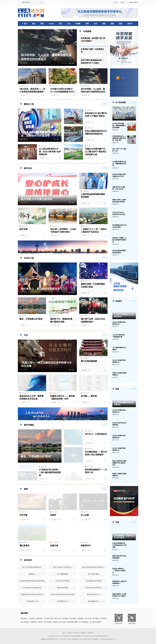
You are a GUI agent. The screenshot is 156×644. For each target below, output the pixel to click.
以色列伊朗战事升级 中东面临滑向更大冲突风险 (119, 545)
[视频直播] (135, 388)
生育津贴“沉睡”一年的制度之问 (92, 50)
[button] (70, 63)
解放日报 (24, 618)
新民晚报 (39, 618)
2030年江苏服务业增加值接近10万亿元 (119, 175)
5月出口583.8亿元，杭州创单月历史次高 (119, 213)
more (135, 102)
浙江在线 (62, 622)
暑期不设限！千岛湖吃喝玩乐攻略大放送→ (93, 285)
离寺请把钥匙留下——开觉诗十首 (96, 471)
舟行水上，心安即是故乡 (96, 434)
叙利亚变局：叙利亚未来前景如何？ (119, 582)
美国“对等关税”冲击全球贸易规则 (119, 557)
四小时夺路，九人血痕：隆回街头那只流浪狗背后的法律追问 (93, 90)
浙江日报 (88, 618)
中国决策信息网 (72, 622)
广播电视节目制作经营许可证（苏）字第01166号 (55, 639)
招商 (87, 24)
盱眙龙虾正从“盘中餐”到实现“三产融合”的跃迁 (96, 115)
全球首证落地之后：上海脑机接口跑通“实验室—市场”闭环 (119, 138)
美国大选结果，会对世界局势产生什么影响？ (119, 595)
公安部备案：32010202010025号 (82, 639)
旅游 (104, 24)
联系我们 (91, 633)
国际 (42, 24)
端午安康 (23, 229)
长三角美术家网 (95, 622)
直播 (112, 24)
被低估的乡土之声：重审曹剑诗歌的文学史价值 (32, 397)
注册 (122, 2)
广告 (105, 252)
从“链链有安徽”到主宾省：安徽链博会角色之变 (119, 164)
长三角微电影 (84, 622)
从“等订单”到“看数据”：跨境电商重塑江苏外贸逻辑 (119, 125)
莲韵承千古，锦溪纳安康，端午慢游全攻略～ (62, 320)
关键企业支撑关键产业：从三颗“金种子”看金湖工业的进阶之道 (96, 152)
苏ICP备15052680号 (102, 636)
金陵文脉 (54, 545)
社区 (96, 24)
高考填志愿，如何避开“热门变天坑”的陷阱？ (93, 39)
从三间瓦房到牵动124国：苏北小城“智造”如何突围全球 (50, 152)
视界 (121, 24)
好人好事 (85, 515)
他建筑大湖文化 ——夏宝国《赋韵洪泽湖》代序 (62, 397)
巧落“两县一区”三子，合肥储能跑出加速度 (123, 117)
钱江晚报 (96, 618)
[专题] (135, 522)
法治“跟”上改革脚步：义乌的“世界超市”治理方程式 (63, 230)
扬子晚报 (65, 618)
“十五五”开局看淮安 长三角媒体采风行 (124, 315)
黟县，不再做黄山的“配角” (31, 319)
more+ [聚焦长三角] (105, 104)
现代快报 (73, 618)
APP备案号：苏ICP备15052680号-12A (104, 639)
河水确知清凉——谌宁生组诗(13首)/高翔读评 (96, 453)
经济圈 (78, 24)
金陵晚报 (80, 618)
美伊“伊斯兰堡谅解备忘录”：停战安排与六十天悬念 (92, 61)
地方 (60, 24)
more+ (105, 168)
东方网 (40, 622)
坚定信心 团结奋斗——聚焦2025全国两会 (119, 571)
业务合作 (77, 633)
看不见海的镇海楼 (89, 361)
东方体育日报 (48, 618)
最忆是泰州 (24, 545)
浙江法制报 (25, 622)
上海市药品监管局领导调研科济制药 (93, 196)
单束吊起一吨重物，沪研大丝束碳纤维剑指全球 (119, 240)
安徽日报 (33, 622)
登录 (115, 2)
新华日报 (58, 618)
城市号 (130, 24)
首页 (25, 24)
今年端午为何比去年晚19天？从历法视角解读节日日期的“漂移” (62, 90)
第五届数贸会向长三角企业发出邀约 (119, 226)
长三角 (51, 24)
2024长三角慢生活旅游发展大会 (119, 361)
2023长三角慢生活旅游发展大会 (119, 449)
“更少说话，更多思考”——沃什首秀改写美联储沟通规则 (32, 90)
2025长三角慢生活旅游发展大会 (119, 323)
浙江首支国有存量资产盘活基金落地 (119, 251)
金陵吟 (53, 515)
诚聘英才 (84, 633)
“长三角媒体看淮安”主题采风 (119, 348)
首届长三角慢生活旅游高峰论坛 (119, 374)
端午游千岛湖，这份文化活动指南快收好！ (93, 320)
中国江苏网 (48, 622)
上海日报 (32, 618)
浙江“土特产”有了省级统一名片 (119, 150)
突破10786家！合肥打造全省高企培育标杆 (119, 201)
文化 (69, 24)
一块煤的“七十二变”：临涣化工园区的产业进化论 (94, 230)
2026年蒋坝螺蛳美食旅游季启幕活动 (124, 403)
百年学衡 (23, 515)
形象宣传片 (86, 545)
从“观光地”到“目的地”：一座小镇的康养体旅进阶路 (50, 472)
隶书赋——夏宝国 (89, 396)
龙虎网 (55, 622)
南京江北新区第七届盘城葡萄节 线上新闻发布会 (119, 463)
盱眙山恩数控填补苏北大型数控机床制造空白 (96, 132)
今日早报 (103, 618)
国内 (34, 24)
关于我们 (70, 633)
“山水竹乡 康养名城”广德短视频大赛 (119, 336)
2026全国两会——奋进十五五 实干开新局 (124, 537)
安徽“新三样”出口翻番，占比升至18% (119, 188)
